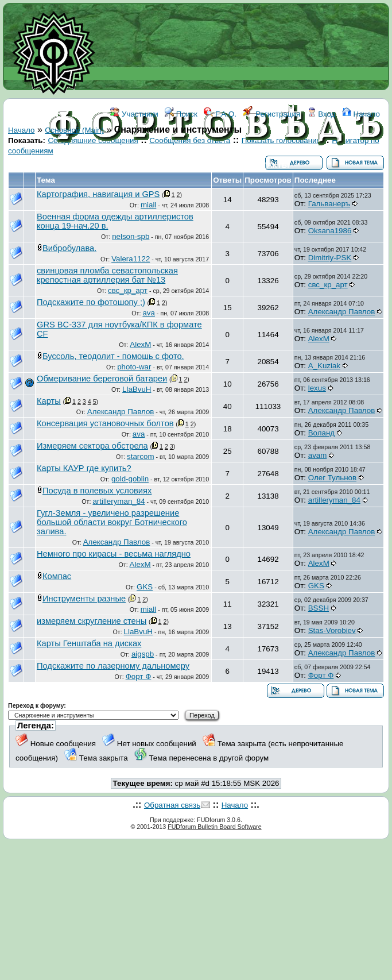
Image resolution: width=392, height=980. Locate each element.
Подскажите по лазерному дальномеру (113, 666)
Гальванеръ (329, 204)
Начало (361, 114)
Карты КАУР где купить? (84, 468)
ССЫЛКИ (222, 165)
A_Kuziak (324, 366)
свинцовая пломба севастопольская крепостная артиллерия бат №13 (107, 275)
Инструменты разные (84, 599)
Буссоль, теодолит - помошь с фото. (113, 356)
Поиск (181, 114)
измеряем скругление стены (92, 621)
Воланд (321, 433)
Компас (57, 576)
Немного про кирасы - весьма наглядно (114, 554)
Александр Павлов (342, 312)
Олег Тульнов (332, 478)
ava (149, 313)
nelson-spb (131, 236)
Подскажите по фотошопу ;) (91, 302)
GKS (145, 587)
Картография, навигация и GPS (98, 194)
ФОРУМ (159, 165)
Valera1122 (131, 259)
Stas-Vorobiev (332, 630)
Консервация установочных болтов (105, 423)
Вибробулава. (69, 248)
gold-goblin (130, 479)
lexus (317, 388)
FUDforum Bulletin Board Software (214, 827)
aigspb (143, 654)
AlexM (140, 344)
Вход (321, 114)
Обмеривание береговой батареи (102, 379)
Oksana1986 (330, 231)
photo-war (134, 367)
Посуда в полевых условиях (97, 491)
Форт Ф (139, 676)
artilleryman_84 (119, 501)
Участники (134, 114)
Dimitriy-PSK (330, 258)
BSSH (319, 608)
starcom (140, 456)
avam (318, 455)
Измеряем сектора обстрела (92, 446)
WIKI (189, 165)
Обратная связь (172, 805)
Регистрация (271, 114)
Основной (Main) (74, 130)
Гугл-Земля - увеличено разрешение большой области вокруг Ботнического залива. (112, 522)
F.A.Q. (220, 114)
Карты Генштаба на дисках (89, 643)
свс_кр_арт (128, 290)
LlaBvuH (137, 389)
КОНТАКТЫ (268, 165)
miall (148, 205)
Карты (49, 401)
